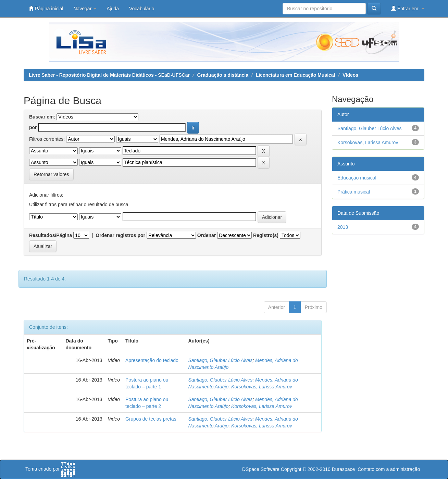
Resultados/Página (51, 235)
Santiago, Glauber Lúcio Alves (221, 360)
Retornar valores (51, 174)
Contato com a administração (389, 469)
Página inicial (46, 8)
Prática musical (354, 192)
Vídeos (350, 75)
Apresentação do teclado (152, 360)
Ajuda (113, 9)
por (33, 127)
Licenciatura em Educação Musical (296, 75)
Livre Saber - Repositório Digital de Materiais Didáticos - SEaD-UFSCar (109, 75)
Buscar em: (42, 117)
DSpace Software (261, 469)
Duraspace (344, 469)
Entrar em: (408, 8)
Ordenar (207, 235)
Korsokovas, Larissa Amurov (262, 387)
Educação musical (357, 178)
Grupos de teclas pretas (151, 419)
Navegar (85, 9)
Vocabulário (142, 9)
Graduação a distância (223, 75)
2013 (343, 227)
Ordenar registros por (120, 235)
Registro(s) (266, 235)
